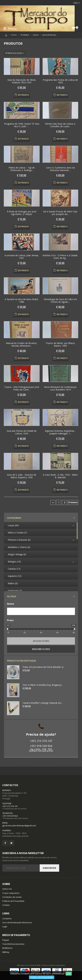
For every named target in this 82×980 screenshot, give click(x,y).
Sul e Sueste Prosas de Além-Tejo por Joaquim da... (60, 213)
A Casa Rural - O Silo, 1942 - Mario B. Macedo (60, 476)
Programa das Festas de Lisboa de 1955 (60, 81)
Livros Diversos (49, 35)
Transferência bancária (13, 944)
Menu (10, 28)
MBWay (6, 952)
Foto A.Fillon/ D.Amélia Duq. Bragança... (43, 685)
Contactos (7, 918)
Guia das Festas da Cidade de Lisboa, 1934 (22, 432)
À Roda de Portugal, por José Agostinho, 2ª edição (22, 213)
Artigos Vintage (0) (17, 554)
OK (69, 974)
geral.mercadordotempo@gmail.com (19, 826)
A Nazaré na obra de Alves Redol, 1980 (22, 301)
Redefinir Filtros (41, 649)
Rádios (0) (13, 583)
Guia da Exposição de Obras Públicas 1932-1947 (22, 81)
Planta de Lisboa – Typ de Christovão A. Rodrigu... (22, 169)
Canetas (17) (14, 569)
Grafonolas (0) (15, 591)
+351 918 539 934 (41, 746)
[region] (41, 556)
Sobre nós (7, 889)
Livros (36, 35)
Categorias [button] (14, 518)
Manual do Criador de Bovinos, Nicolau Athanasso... (22, 344)
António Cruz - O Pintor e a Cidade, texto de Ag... (60, 257)
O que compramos (11, 893)
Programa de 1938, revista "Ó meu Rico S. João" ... (22, 125)
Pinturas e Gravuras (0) (19, 540)
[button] (66, 28)
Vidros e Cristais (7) (17, 533)
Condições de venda (12, 897)
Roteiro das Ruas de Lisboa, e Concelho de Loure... (60, 125)
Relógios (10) (14, 562)
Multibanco (7, 948)
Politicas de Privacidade (13, 901)
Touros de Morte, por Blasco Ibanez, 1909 (60, 344)
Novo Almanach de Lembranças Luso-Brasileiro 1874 (60, 388)
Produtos (25, 35)
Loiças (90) (13, 525)
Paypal (6, 940)
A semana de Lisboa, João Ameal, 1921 (22, 257)
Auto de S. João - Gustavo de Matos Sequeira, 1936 (22, 476)
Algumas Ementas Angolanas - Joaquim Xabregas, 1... (60, 432)
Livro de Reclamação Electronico (17, 922)
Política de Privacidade (42, 977)
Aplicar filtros (41, 641)
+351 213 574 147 (41, 741)
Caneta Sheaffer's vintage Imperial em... (43, 703)
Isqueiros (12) (15, 576)
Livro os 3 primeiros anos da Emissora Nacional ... (60, 169)
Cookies (6, 905)
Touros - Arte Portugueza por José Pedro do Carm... (22, 388)
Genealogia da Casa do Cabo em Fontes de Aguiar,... (60, 301)
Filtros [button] (12, 596)
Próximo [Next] (73, 502)
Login (5, 926)
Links (76, 3)
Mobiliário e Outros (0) (19, 547)
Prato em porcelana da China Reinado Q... (44, 667)
